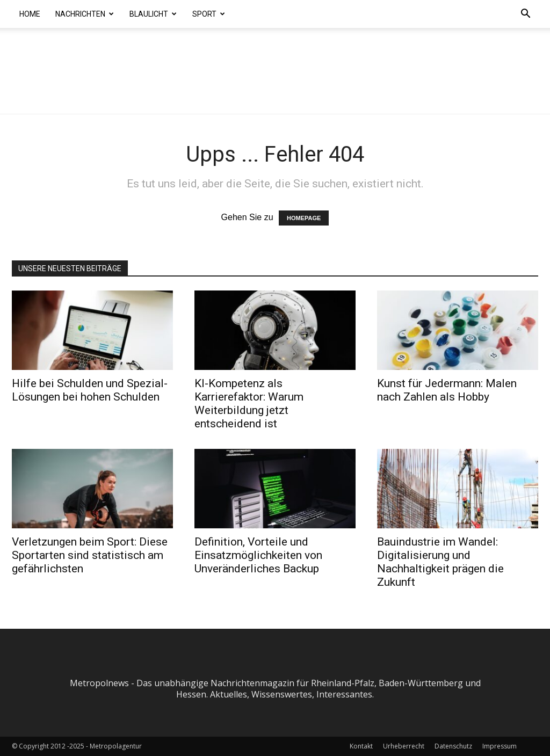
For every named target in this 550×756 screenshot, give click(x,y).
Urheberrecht (404, 746)
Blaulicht (153, 14)
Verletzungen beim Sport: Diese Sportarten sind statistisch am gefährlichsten (90, 555)
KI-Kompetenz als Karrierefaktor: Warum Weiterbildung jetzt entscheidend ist (249, 404)
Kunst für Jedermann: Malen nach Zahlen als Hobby (447, 390)
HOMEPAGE (304, 218)
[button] (525, 14)
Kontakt (361, 746)
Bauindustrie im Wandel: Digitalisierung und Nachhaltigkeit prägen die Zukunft (440, 562)
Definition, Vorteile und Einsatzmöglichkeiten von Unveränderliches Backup (258, 555)
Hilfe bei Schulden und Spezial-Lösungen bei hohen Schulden (90, 390)
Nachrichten (85, 14)
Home (30, 14)
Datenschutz (453, 746)
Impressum (500, 746)
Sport (209, 14)
